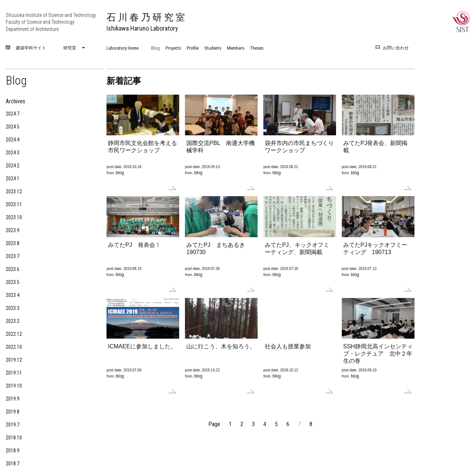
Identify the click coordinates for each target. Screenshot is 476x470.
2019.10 (14, 386)
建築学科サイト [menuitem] (31, 48)
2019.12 (14, 360)
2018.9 (13, 451)
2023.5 (13, 282)
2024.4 (13, 140)
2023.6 (13, 269)
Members (236, 48)
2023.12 (14, 191)
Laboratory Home (123, 48)
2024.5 (13, 127)
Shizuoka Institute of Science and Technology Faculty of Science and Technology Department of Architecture (51, 22)
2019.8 (13, 412)
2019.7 (13, 425)
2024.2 (13, 166)
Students (213, 48)
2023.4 (13, 295)
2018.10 (14, 438)
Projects (173, 48)
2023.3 (13, 308)
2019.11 (14, 373)
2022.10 (14, 347)
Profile (193, 48)
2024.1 (13, 178)
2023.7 (13, 256)
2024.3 (13, 153)
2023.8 (13, 243)
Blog (155, 48)
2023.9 (13, 230)
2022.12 (14, 334)
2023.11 (14, 204)
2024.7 (13, 114)
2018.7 (13, 464)
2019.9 (13, 399)
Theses (257, 48)
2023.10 (14, 217)
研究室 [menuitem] (70, 48)
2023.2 (13, 321)
